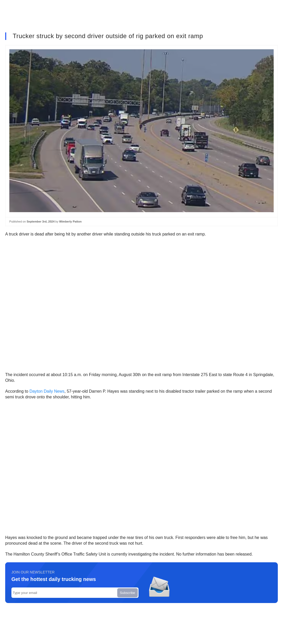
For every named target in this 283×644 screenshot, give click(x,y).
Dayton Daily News (47, 391)
